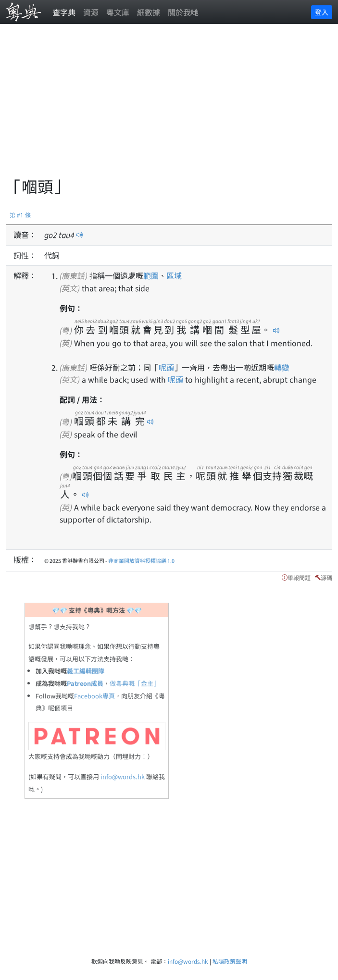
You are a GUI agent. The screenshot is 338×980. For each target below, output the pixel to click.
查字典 (64, 12)
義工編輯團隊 (86, 671)
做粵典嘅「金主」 (135, 683)
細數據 (149, 12)
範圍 (151, 275)
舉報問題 (299, 577)
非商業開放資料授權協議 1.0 (141, 560)
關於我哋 (183, 12)
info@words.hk (123, 776)
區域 (174, 275)
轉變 (282, 367)
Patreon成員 (85, 683)
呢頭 (166, 367)
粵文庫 (118, 12)
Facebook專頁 (94, 696)
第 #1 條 (20, 215)
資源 (91, 12)
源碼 (326, 577)
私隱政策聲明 (230, 961)
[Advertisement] (172, 106)
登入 (322, 12)
